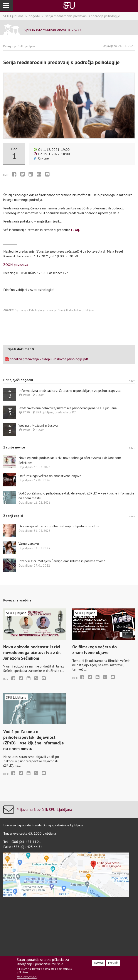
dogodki (34, 16)
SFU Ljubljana (13, 16)
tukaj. (75, 230)
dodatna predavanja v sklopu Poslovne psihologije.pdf (49, 359)
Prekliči (113, 963)
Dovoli (99, 963)
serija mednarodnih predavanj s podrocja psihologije (83, 16)
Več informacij (27, 977)
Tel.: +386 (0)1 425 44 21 (22, 842)
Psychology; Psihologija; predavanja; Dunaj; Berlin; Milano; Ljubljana (55, 310)
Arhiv (132, 381)
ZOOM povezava (16, 265)
